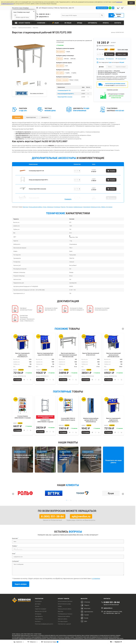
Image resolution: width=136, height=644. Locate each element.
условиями (96, 578)
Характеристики (31, 117)
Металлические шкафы (64, 604)
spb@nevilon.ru (44, 17)
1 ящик (68, 52)
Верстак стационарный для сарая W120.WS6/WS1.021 (45, 354)
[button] (46, 83)
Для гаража (69, 207)
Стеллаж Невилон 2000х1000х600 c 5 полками (23, 417)
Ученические (86, 207)
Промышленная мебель (35, 207)
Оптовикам (38, 614)
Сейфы (60, 606)
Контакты (38, 621)
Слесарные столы (96, 207)
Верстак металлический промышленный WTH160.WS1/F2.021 (113, 355)
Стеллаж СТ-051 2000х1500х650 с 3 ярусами (45, 421)
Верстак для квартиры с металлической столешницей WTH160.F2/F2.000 (68, 355)
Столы (45, 207)
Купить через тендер (123, 49)
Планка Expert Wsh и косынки (65, 97)
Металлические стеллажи (65, 601)
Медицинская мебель (64, 616)
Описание (18, 117)
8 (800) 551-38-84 (52, 516)
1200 (71, 226)
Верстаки (25, 207)
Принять (131, 3)
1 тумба (67, 73)
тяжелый (72, 262)
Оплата (37, 606)
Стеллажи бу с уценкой (64, 624)
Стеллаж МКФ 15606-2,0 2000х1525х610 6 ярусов (68, 419)
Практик (63, 207)
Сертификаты (39, 616)
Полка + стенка (74, 80)
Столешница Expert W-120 (64, 90)
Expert (71, 251)
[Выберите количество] (77, 171)
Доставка (38, 604)
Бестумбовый (73, 265)
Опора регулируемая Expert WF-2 (66, 94)
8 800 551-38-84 (44, 14)
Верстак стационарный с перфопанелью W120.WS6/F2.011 (23, 355)
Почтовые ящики (63, 621)
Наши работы (39, 619)
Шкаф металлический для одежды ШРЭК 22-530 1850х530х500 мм (91, 420)
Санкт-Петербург (24, 8)
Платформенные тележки (65, 614)
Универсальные (78, 207)
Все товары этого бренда (37, 93)
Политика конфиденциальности (44, 624)
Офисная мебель (63, 619)
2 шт (67, 66)
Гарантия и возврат (41, 609)
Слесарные (50, 207)
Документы (45, 117)
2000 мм (73, 59)
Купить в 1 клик (122, 54)
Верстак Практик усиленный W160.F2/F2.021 (91, 354)
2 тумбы (74, 73)
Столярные (57, 207)
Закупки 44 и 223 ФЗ (41, 611)
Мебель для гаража (107, 207)
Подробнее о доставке (112, 90)
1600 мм (66, 59)
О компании (38, 601)
